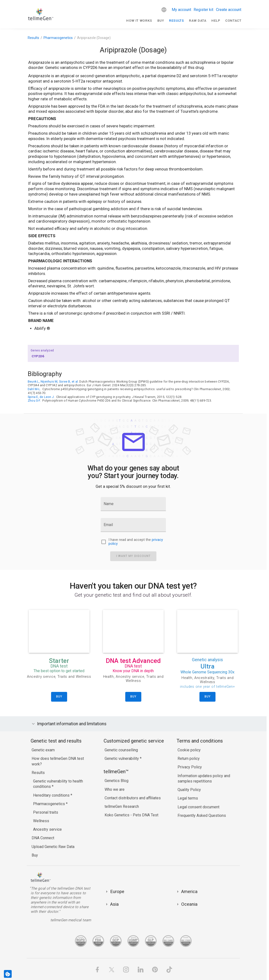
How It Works (139, 20)
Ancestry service (47, 829)
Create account (229, 10)
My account (181, 10)
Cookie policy (189, 750)
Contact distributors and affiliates (133, 798)
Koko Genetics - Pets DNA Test (131, 815)
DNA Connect (43, 838)
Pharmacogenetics (58, 38)
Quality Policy (189, 790)
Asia (114, 904)
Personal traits (46, 812)
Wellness (41, 821)
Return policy (189, 759)
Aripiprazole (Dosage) (94, 38)
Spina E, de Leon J (41, 397)
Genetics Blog (117, 781)
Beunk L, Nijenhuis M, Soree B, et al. (53, 382)
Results (177, 20)
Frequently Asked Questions (202, 815)
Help (216, 20)
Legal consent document (198, 807)
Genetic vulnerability (122, 759)
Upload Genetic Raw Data (53, 847)
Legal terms (188, 798)
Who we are (115, 789)
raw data (198, 20)
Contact (233, 20)
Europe (117, 891)
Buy (161, 20)
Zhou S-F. (34, 400)
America (189, 891)
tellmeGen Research (122, 806)
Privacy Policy (190, 767)
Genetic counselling (121, 750)
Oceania (189, 904)
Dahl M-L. (34, 389)
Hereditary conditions (52, 795)
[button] (164, 10)
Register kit (203, 10)
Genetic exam (43, 750)
